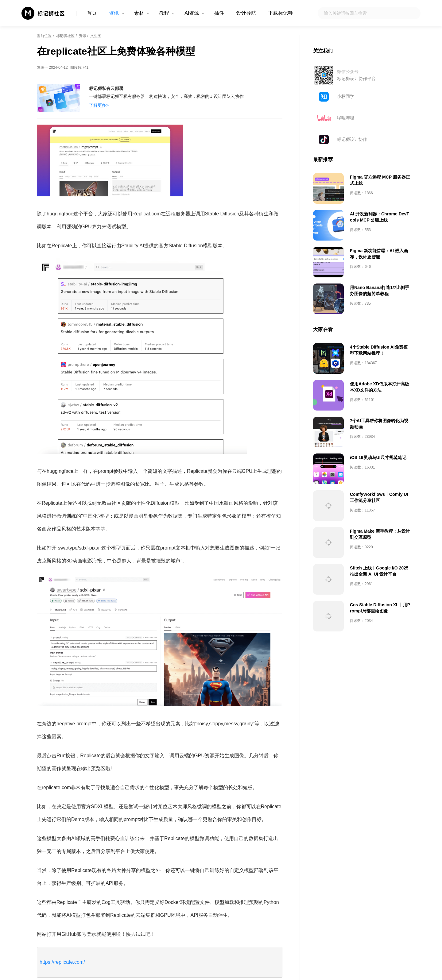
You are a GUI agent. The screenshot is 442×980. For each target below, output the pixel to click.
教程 (164, 13)
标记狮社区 (65, 36)
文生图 (96, 36)
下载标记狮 (281, 13)
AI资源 (192, 13)
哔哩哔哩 (346, 118)
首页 (92, 13)
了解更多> (99, 105)
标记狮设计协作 (352, 139)
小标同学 (346, 96)
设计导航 (246, 13)
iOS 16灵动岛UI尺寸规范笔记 (378, 457)
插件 (219, 13)
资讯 (114, 13)
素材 (139, 13)
